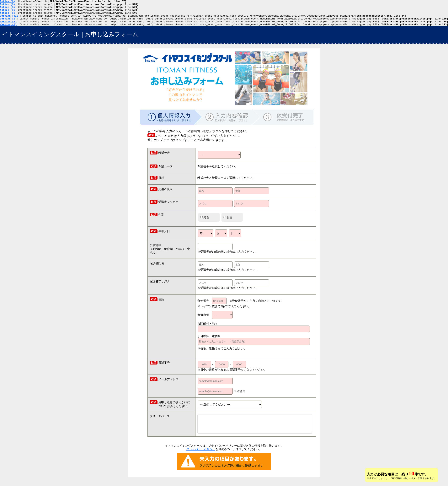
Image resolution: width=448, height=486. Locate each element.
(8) (8, 2)
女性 (228, 222)
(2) (8, 23)
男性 (205, 222)
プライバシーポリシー (201, 454)
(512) (10, 19)
